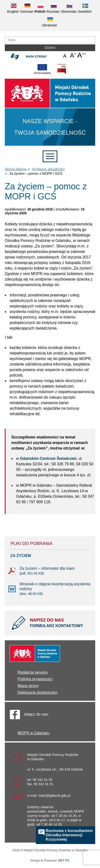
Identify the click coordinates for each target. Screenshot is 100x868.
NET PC (64, 861)
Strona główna (16, 169)
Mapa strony (36, 57)
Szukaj (50, 48)
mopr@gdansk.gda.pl (54, 796)
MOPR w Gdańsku (33, 733)
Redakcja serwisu (33, 672)
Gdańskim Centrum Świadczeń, (49, 458)
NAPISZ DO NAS (59, 623)
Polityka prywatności (35, 679)
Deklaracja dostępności (37, 692)
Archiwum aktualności (48, 169)
